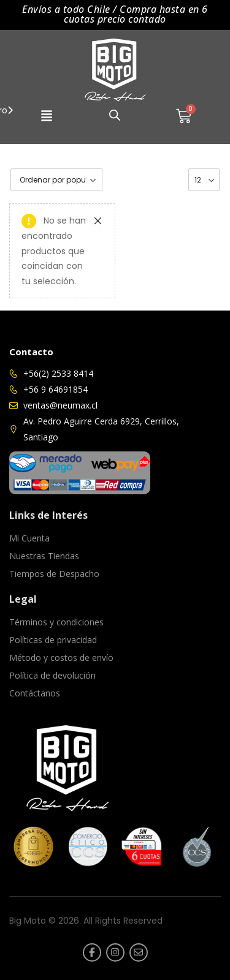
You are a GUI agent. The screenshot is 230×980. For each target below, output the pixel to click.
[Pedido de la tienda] (56, 180)
